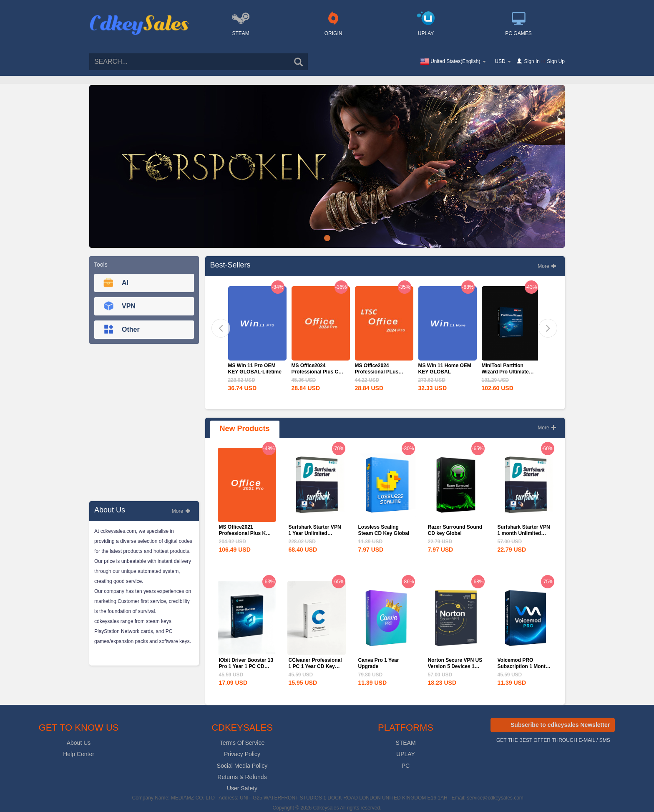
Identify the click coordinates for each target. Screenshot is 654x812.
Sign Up (556, 61)
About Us (79, 743)
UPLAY (406, 754)
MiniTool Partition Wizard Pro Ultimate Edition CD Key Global (508, 372)
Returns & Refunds (242, 777)
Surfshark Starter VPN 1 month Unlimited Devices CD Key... (524, 533)
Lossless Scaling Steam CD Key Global (384, 530)
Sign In (532, 61)
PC (406, 766)
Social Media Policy (242, 766)
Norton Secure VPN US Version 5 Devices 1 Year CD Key (455, 666)
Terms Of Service (242, 743)
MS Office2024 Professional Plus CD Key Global (317, 372)
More (181, 511)
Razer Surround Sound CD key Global (455, 530)
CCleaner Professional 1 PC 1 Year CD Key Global (315, 666)
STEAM (405, 743)
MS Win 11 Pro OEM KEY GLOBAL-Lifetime (255, 369)
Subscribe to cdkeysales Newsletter (560, 725)
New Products (245, 429)
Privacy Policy (242, 754)
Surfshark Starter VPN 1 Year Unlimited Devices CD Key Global (315, 536)
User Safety (242, 788)
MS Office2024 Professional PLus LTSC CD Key (377, 372)
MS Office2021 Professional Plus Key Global (245, 533)
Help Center (79, 754)
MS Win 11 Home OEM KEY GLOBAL (445, 369)
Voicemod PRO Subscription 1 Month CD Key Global (523, 666)
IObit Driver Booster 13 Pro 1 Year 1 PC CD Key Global (246, 666)
